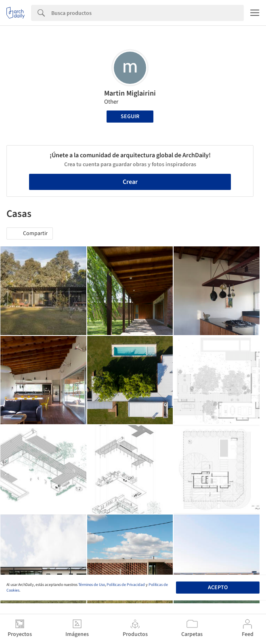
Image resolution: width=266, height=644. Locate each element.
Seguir (130, 117)
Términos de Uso (92, 585)
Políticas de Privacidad (126, 585)
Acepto (218, 588)
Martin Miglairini (130, 93)
